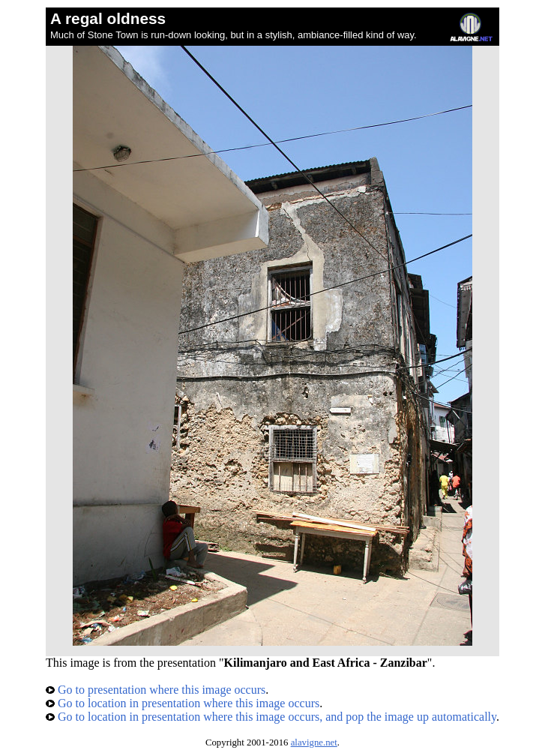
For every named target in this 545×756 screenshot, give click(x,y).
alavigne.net (314, 742)
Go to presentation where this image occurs (156, 690)
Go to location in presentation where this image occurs (183, 703)
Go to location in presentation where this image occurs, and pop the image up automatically (271, 717)
